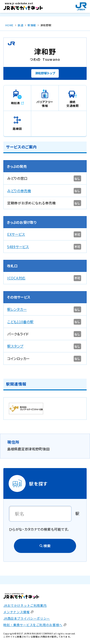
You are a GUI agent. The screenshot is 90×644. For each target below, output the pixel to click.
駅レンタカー (17, 309)
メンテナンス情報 (16, 612)
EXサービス (16, 234)
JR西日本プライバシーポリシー (27, 618)
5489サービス (18, 247)
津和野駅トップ (45, 73)
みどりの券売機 (19, 191)
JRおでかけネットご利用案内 (25, 605)
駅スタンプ (15, 346)
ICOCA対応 (16, 278)
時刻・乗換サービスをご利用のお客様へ (33, 625)
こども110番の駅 (20, 322)
